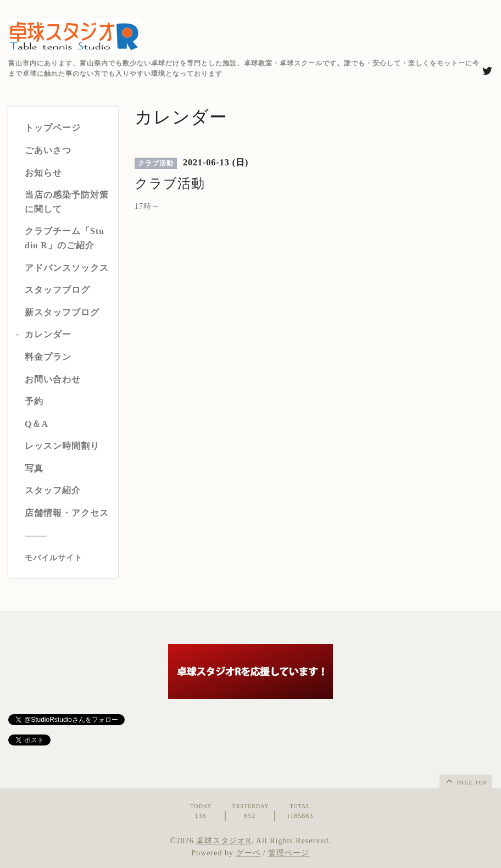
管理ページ (289, 853)
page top (465, 781)
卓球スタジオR (224, 841)
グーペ (249, 853)
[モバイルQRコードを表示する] (67, 558)
